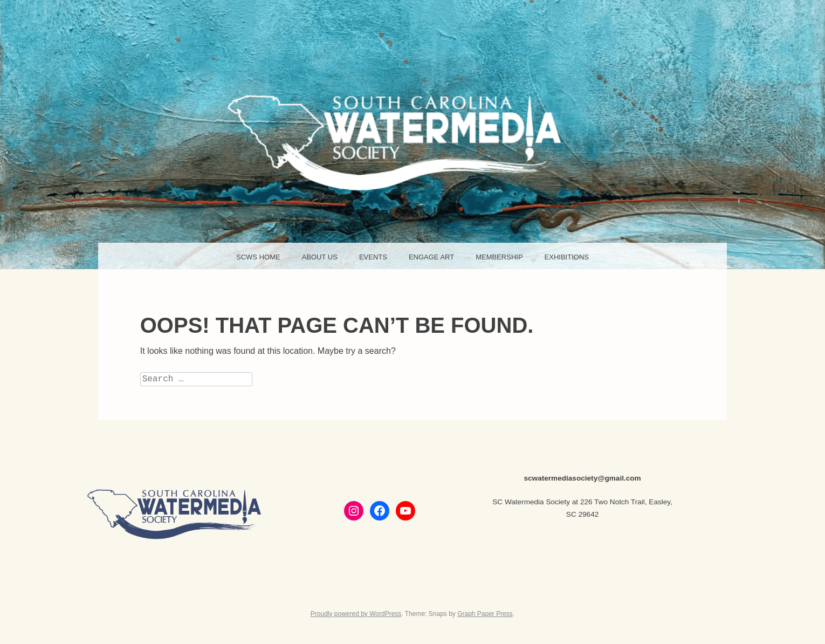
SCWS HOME (258, 257)
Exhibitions (567, 257)
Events (373, 257)
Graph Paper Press (485, 614)
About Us (320, 257)
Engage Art (431, 257)
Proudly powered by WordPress (356, 614)
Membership (499, 257)
